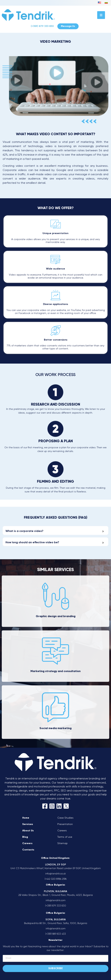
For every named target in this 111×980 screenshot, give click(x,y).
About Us (28, 831)
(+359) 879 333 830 (42, 26)
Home (26, 818)
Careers (27, 843)
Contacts (28, 850)
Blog (25, 837)
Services (28, 824)
